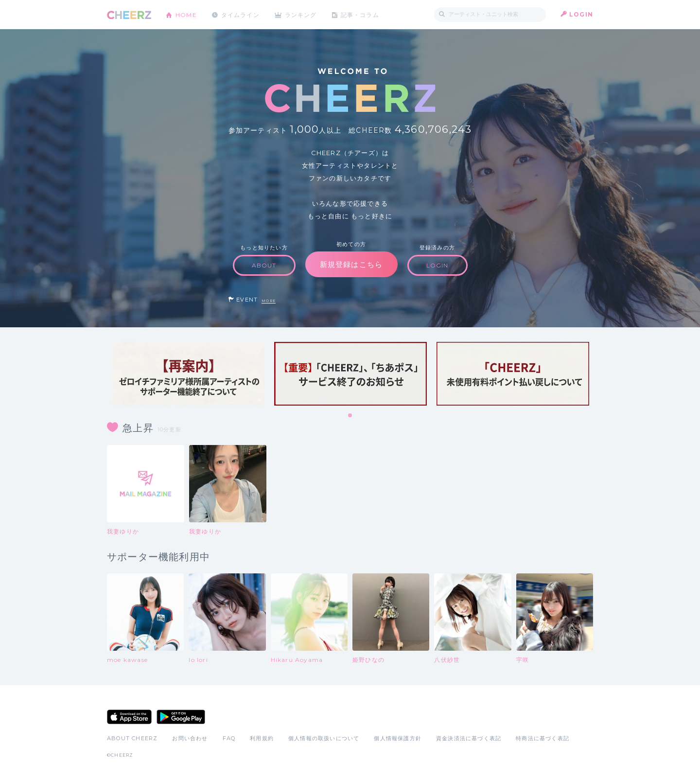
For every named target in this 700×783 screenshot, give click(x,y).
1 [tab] (350, 416)
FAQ (229, 738)
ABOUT (264, 265)
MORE (269, 301)
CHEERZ (129, 15)
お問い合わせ (190, 738)
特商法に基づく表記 (542, 738)
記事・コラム (361, 14)
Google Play (181, 717)
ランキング (302, 14)
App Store (129, 717)
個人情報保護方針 (398, 738)
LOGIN (581, 14)
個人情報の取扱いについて (324, 738)
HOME (186, 14)
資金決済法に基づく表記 (469, 738)
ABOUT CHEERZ (132, 738)
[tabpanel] (188, 374)
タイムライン (240, 14)
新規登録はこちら (351, 264)
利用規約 (262, 738)
